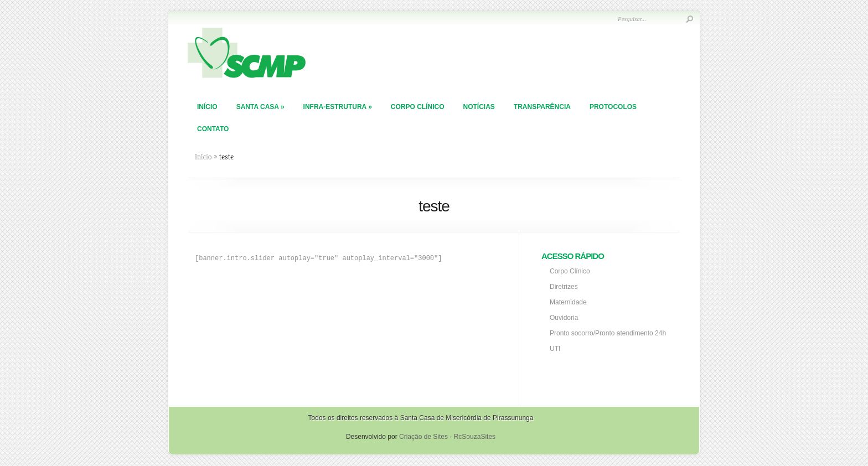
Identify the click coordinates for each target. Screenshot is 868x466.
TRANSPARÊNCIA (542, 107)
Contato (213, 129)
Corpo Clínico (418, 107)
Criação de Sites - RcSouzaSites (447, 437)
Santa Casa (260, 107)
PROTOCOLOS (613, 107)
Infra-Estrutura (338, 107)
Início (207, 107)
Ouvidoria (564, 318)
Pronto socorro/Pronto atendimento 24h (608, 333)
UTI (555, 349)
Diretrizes (564, 287)
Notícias (479, 107)
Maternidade (568, 302)
